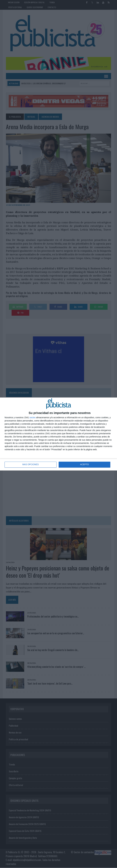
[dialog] (58, 434)
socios (32, 417)
